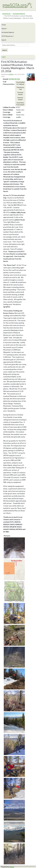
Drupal (12, 867)
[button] (14, 548)
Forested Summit (20, 93)
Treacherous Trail (20, 88)
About (4, 28)
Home (4, 25)
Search (4, 40)
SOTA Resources (7, 36)
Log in (4, 57)
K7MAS (11, 74)
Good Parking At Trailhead (20, 83)
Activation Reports (19, 14)
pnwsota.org (6, 14)
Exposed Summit (20, 99)
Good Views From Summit (20, 104)
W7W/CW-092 (14, 79)
